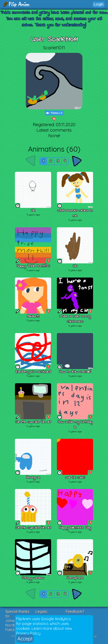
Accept (25, 639)
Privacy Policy (28, 633)
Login (98, 4)
